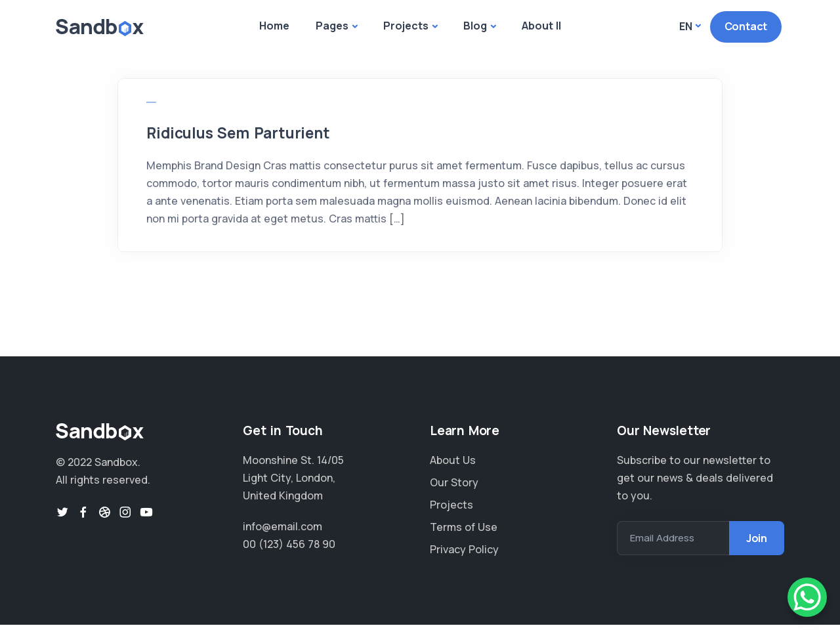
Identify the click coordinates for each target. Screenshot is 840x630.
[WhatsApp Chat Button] (807, 597)
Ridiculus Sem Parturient (254, 135)
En (686, 26)
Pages (332, 26)
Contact (746, 26)
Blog (475, 26)
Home (274, 26)
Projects (406, 26)
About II (541, 26)
